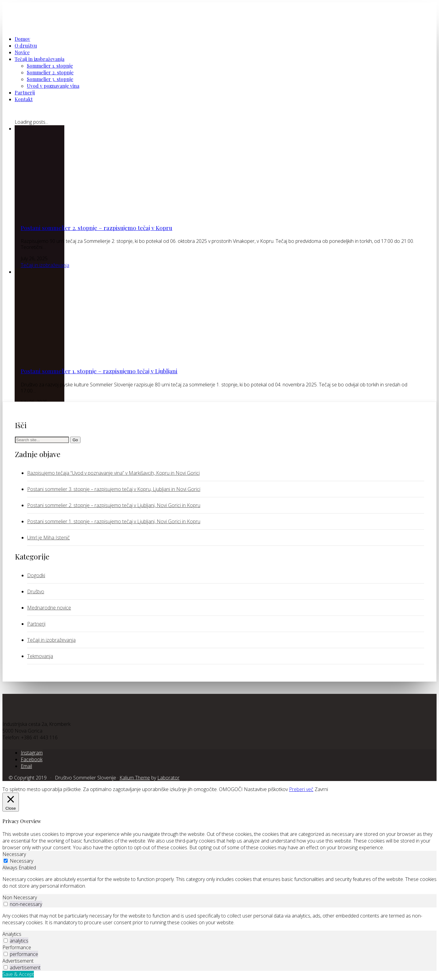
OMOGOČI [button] (231, 789)
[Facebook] (32, 759)
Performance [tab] (17, 947)
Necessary (21, 861)
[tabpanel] (220, 882)
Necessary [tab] (14, 854)
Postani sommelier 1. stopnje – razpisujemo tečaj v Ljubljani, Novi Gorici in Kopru (114, 521)
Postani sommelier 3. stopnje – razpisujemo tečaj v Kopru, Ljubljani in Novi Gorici (114, 489)
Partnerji (36, 624)
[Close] (11, 802)
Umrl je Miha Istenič (48, 538)
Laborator (168, 778)
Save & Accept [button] (18, 974)
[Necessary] (6, 861)
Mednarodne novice (49, 608)
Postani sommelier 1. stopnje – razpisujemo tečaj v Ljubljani (99, 371)
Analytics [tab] (12, 934)
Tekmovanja (40, 656)
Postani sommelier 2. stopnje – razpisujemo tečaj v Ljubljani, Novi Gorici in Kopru (114, 505)
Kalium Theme (135, 778)
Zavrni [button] (321, 789)
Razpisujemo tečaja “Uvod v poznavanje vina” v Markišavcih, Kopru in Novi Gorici (113, 473)
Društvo (36, 591)
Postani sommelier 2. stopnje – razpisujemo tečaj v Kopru (96, 228)
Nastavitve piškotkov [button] (266, 789)
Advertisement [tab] (18, 961)
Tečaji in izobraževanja (45, 265)
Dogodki (36, 575)
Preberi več (301, 789)
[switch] (6, 904)
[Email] (26, 766)
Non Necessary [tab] (20, 897)
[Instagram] (32, 753)
